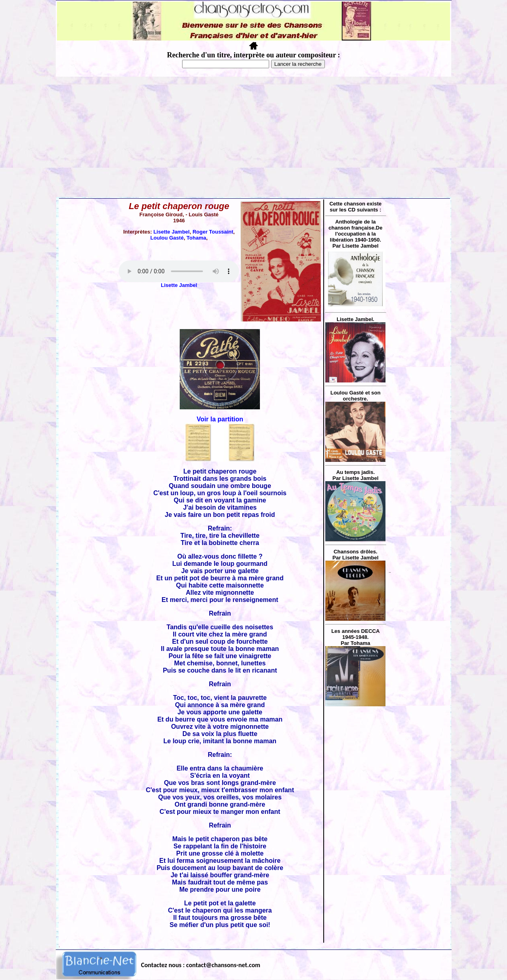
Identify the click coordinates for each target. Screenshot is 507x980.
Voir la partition (220, 419)
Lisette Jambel (171, 232)
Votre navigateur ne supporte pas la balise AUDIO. (179, 271)
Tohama (196, 238)
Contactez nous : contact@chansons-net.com (201, 965)
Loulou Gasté (167, 238)
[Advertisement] (253, 137)
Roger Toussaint (213, 232)
